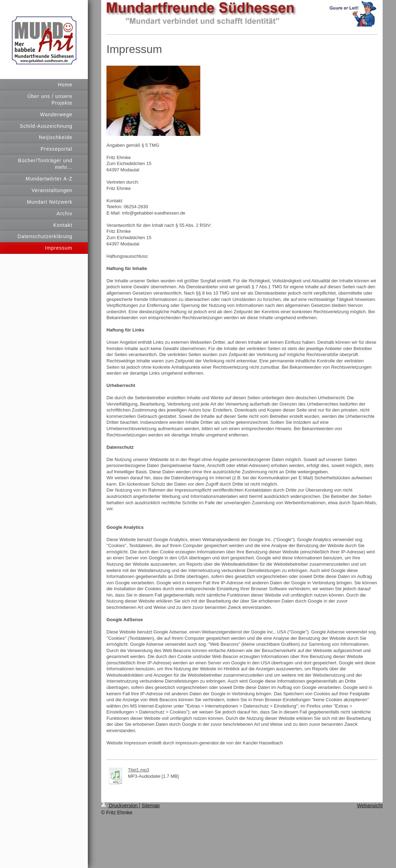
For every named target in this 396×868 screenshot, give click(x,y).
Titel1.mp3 (138, 770)
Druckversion (120, 805)
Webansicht (370, 805)
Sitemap (151, 805)
